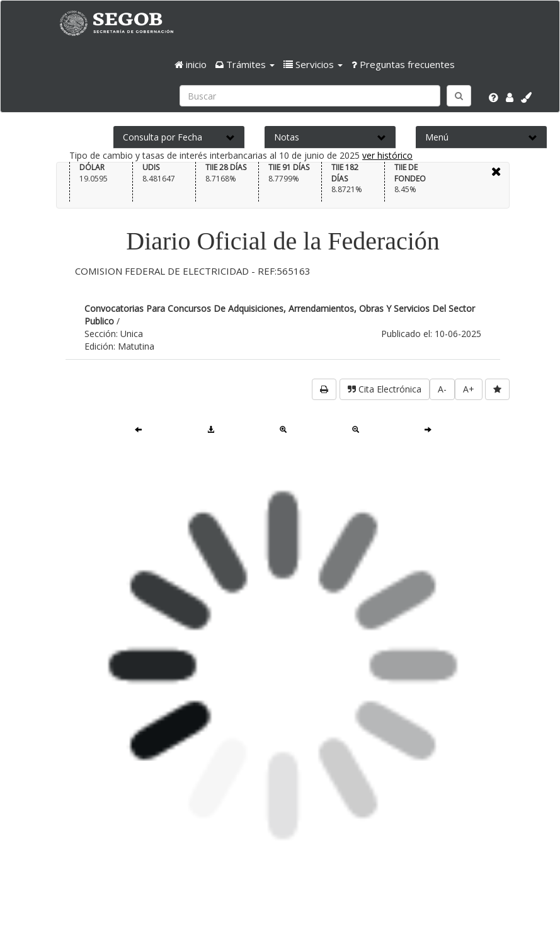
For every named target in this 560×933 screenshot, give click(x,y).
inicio (191, 64)
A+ (469, 389)
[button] (245, 64)
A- (442, 389)
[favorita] (497, 389)
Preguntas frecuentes (403, 64)
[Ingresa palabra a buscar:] (310, 96)
